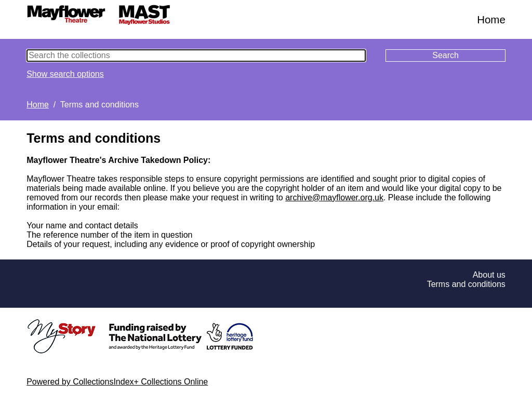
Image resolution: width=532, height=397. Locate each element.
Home (491, 19)
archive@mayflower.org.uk (334, 197)
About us (489, 275)
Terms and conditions (466, 284)
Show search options (65, 74)
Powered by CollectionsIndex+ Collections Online (117, 382)
